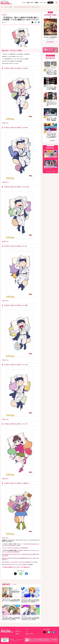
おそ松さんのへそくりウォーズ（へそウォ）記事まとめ (14, 559)
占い (45, 3)
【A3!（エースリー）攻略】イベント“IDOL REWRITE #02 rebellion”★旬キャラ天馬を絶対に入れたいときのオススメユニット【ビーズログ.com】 (30, 596)
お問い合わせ (12, 637)
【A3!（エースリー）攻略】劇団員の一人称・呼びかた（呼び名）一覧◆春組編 (52, 114)
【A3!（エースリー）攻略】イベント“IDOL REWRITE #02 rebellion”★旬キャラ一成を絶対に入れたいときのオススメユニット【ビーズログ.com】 (30, 616)
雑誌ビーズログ (30, 3)
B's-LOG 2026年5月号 (50, 37)
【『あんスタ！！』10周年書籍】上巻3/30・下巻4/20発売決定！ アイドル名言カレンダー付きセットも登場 (51, 71)
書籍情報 (36, 3)
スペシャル (6, 7)
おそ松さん (11, 7)
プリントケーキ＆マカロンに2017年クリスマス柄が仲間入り (13, 546)
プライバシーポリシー (19, 637)
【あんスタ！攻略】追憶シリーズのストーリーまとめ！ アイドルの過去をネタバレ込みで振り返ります (51, 130)
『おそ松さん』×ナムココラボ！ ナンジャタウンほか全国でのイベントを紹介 (18, 557)
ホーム (2, 7)
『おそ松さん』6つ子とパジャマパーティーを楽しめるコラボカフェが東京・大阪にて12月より (21, 552)
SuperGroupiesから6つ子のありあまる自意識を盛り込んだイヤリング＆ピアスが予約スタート (21, 555)
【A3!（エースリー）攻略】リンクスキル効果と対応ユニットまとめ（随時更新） (52, 86)
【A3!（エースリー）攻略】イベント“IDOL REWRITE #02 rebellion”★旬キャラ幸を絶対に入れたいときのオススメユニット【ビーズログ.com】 (11, 616)
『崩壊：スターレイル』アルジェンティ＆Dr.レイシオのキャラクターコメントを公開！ (52, 100)
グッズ (41, 3)
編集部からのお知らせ (29, 631)
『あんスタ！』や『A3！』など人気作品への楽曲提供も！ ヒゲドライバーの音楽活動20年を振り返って (11, 596)
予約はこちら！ (5, 123)
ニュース (24, 3)
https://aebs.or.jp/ (46, 638)
